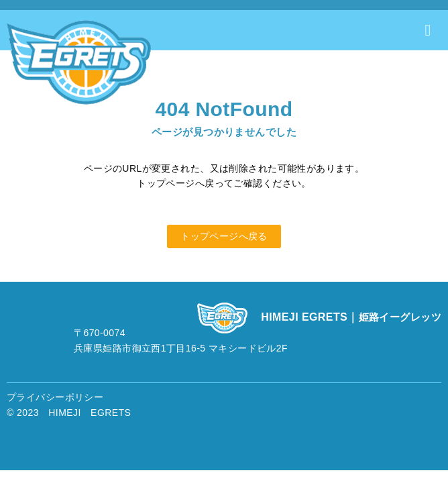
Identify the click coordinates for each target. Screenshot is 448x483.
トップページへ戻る (224, 236)
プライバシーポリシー (55, 397)
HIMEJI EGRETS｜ (351, 317)
